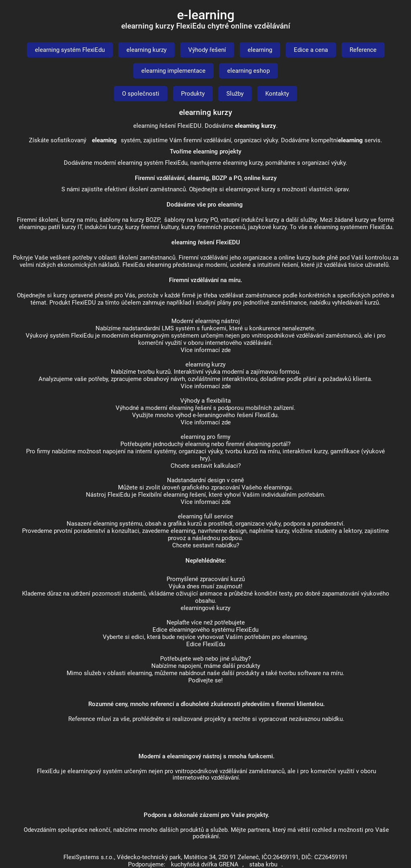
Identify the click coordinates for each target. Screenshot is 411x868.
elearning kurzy (146, 50)
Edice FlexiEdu (206, 644)
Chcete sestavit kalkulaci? (206, 466)
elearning (260, 50)
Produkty (193, 94)
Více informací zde (206, 350)
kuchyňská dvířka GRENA (205, 864)
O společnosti (141, 94)
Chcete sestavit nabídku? (206, 545)
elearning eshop (248, 71)
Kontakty (277, 94)
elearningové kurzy (205, 608)
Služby (235, 94)
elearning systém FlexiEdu (70, 50)
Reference (363, 50)
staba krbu (263, 864)
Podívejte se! (205, 680)
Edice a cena (311, 50)
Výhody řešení (207, 50)
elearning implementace (173, 71)
